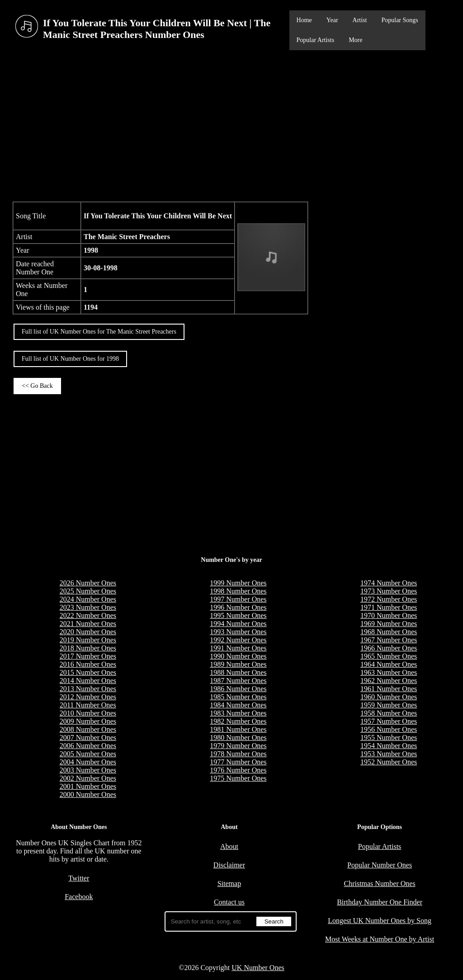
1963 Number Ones (389, 672)
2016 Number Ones (88, 664)
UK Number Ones (258, 968)
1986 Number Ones (238, 689)
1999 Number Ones (238, 583)
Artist (360, 20)
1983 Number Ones (238, 713)
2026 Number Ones (88, 583)
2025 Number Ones (88, 591)
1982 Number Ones (238, 721)
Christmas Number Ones (379, 883)
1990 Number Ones (238, 656)
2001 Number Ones (88, 786)
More (355, 40)
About (229, 846)
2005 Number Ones (88, 754)
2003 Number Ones (88, 770)
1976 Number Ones (238, 770)
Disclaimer (229, 865)
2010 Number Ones (88, 713)
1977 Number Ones (238, 762)
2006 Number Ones (88, 746)
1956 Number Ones (389, 729)
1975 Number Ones (238, 778)
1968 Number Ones (389, 632)
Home (304, 20)
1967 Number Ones (389, 640)
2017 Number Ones (88, 656)
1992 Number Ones (238, 640)
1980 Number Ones (238, 737)
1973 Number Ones (389, 591)
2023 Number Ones (88, 607)
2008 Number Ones (88, 729)
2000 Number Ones (88, 794)
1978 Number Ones (238, 754)
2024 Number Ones (88, 599)
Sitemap (229, 883)
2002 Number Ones (88, 778)
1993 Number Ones (238, 632)
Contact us (229, 902)
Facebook (79, 897)
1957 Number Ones (389, 721)
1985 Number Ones (238, 697)
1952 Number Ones (389, 762)
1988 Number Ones (238, 672)
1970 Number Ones (389, 615)
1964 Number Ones (389, 664)
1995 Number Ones (238, 615)
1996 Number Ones (238, 607)
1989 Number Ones (238, 664)
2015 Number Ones (88, 672)
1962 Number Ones (389, 681)
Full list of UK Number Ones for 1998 (70, 359)
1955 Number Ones (389, 737)
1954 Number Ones (389, 746)
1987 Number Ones (238, 681)
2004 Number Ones (88, 762)
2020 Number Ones (88, 632)
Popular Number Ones (380, 865)
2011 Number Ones (88, 705)
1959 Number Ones (389, 705)
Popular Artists (316, 40)
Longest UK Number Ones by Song (380, 921)
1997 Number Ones (238, 599)
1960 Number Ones (389, 697)
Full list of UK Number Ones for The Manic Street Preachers (99, 332)
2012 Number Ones (88, 697)
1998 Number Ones (238, 591)
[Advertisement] (231, 125)
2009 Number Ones (88, 721)
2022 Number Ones (88, 615)
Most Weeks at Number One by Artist (380, 939)
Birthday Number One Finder (380, 902)
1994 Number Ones (238, 624)
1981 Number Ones (238, 729)
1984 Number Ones (238, 705)
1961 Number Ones (389, 689)
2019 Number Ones (88, 640)
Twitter (79, 878)
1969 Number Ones (389, 624)
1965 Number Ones (389, 656)
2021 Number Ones (88, 624)
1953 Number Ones (389, 754)
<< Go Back (37, 386)
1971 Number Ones (389, 607)
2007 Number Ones (88, 737)
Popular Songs (399, 20)
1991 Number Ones (238, 648)
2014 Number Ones (88, 681)
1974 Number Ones (389, 583)
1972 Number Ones (389, 599)
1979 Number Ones (238, 746)
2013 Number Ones (88, 689)
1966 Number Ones (389, 648)
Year (332, 20)
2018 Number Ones (88, 648)
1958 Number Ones (389, 713)
